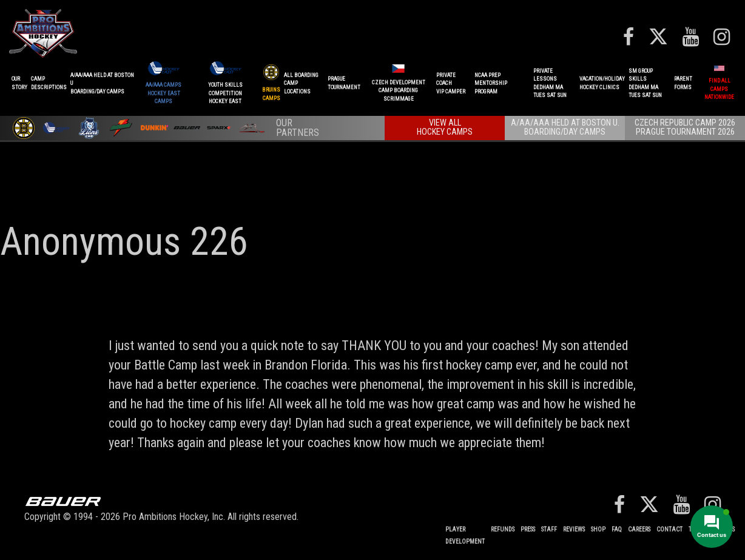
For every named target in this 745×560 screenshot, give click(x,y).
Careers (639, 529)
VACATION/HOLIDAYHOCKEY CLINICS (602, 83)
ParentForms (683, 83)
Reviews (574, 529)
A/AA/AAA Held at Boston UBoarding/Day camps (102, 83)
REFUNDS (503, 529)
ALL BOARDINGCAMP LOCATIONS (301, 83)
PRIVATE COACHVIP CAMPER (451, 83)
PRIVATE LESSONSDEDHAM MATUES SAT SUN (550, 83)
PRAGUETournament (344, 83)
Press (528, 529)
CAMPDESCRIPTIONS (49, 83)
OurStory (19, 83)
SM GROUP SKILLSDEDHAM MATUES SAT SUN (645, 83)
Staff (549, 529)
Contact (669, 529)
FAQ (617, 529)
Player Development (465, 535)
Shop (598, 529)
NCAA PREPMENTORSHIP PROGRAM (491, 83)
